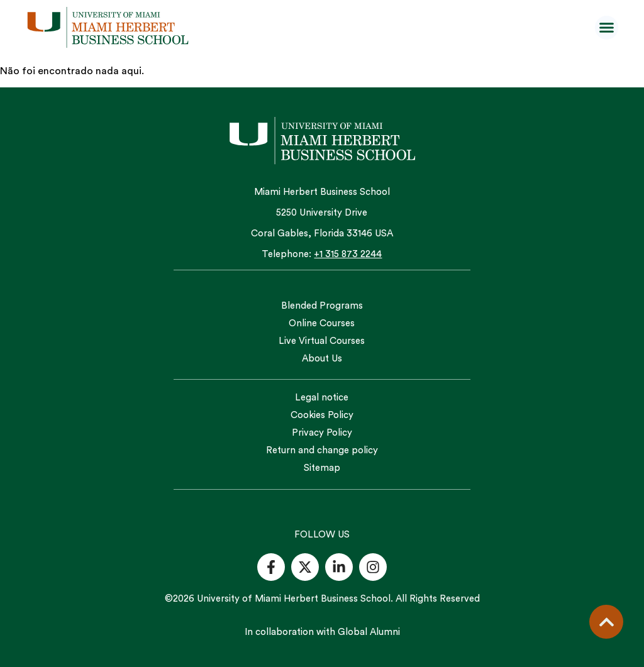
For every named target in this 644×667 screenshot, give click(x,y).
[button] (607, 28)
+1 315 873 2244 (348, 254)
